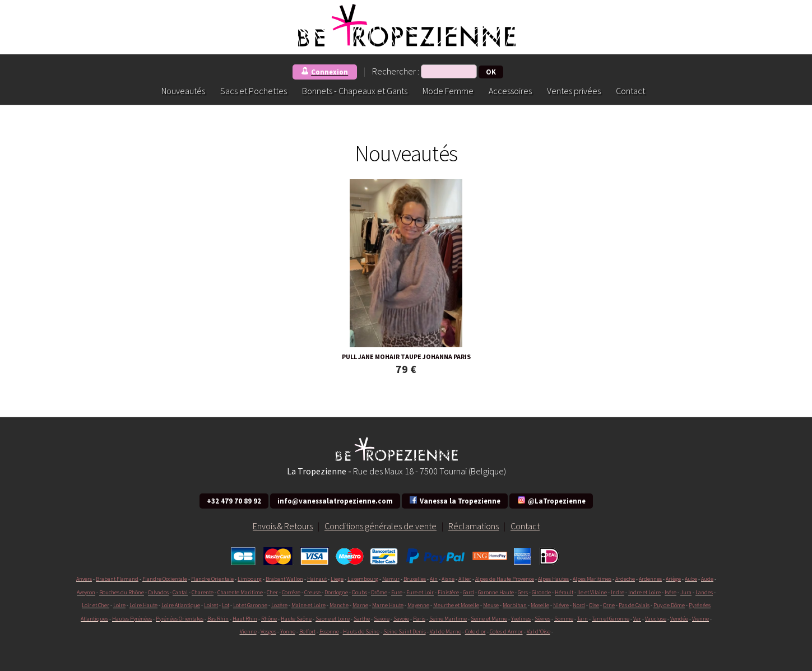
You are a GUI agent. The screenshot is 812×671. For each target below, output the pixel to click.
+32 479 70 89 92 (234, 501)
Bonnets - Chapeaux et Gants (355, 91)
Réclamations (474, 526)
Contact (630, 91)
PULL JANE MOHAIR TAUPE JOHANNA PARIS (406, 357)
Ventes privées (574, 91)
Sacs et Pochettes (254, 91)
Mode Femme (448, 91)
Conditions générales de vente (381, 526)
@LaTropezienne (551, 500)
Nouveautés (183, 91)
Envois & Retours (283, 526)
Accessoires (510, 91)
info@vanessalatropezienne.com (335, 501)
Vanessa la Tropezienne (454, 500)
